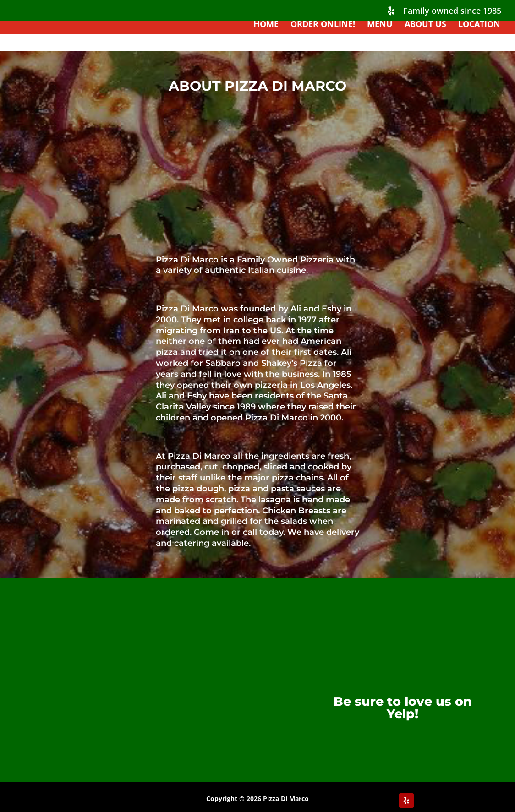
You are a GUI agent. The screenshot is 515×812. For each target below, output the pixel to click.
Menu (380, 25)
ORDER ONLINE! (323, 25)
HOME (266, 25)
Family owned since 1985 (452, 11)
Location (479, 25)
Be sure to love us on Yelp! (403, 708)
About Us (425, 25)
